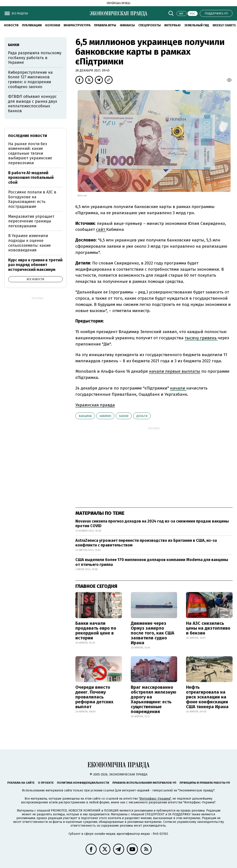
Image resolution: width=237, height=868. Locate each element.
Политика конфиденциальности (83, 783)
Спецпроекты (150, 25)
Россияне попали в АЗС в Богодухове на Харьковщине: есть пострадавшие (32, 199)
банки (124, 416)
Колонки (53, 25)
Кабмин (105, 416)
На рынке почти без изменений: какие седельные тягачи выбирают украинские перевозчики (30, 153)
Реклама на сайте (21, 783)
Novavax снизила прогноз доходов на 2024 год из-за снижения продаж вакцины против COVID (152, 524)
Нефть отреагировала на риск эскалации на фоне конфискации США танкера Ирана (207, 697)
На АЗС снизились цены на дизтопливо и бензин (208, 628)
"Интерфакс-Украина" (155, 799)
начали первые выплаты (175, 371)
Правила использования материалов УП (144, 783)
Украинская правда (95, 405)
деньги (142, 416)
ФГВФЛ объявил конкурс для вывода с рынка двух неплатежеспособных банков (33, 104)
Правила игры (105, 25)
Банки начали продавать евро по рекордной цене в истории (96, 631)
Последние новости (28, 136)
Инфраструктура (77, 25)
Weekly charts (224, 25)
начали (178, 388)
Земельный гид (197, 25)
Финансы (127, 25)
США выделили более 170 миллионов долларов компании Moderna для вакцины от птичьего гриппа (152, 562)
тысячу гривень (201, 338)
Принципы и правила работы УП (205, 783)
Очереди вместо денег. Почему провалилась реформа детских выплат (94, 697)
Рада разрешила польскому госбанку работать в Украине (35, 58)
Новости (11, 25)
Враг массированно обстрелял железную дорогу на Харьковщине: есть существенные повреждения (154, 699)
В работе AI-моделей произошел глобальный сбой (31, 178)
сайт (101, 229)
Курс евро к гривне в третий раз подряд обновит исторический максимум (35, 265)
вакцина (85, 416)
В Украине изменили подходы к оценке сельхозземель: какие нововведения (29, 243)
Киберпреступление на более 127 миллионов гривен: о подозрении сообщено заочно (30, 80)
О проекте (46, 783)
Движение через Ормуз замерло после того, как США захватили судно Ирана (153, 633)
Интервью (172, 25)
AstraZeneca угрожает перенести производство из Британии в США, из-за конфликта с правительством (146, 543)
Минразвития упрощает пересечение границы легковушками (31, 221)
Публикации (32, 25)
